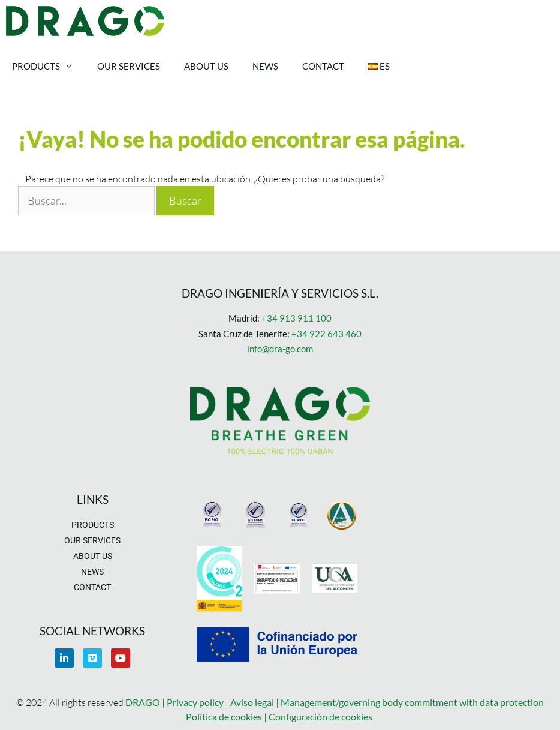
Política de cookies (224, 717)
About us (206, 66)
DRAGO (143, 702)
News (265, 66)
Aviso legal (252, 702)
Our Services (129, 66)
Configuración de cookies (320, 717)
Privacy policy (196, 702)
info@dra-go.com (280, 349)
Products (49, 66)
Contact (323, 66)
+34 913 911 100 (296, 318)
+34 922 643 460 (326, 334)
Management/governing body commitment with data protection (412, 702)
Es (379, 66)
